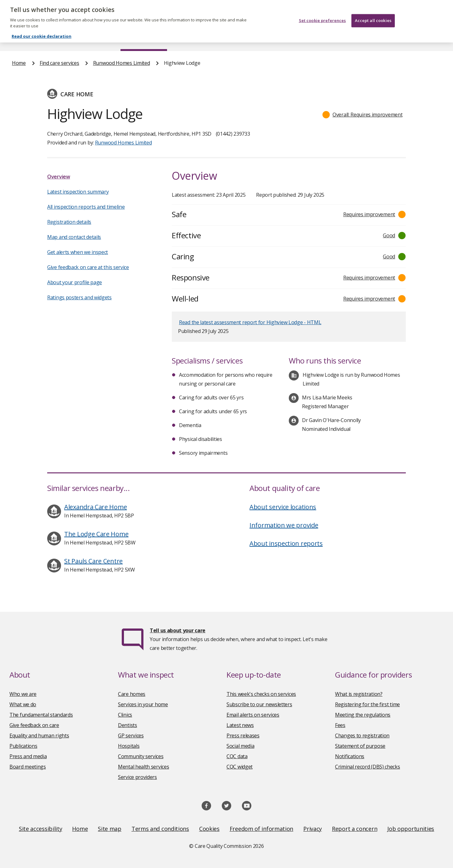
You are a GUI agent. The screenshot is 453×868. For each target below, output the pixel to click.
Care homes (132, 694)
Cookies (209, 829)
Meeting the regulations (363, 715)
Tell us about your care (178, 630)
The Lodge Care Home (96, 534)
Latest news (240, 725)
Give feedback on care (34, 725)
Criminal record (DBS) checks (368, 767)
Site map (110, 829)
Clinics (125, 715)
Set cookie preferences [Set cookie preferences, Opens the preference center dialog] (322, 14)
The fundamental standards (41, 715)
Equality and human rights (39, 736)
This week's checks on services (261, 694)
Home (19, 39)
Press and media (28, 756)
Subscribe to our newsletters (259, 704)
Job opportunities (411, 829)
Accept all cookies (373, 14)
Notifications (350, 756)
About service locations (283, 507)
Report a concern (355, 829)
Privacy (313, 829)
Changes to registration (362, 736)
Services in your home (143, 704)
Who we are (23, 694)
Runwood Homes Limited (122, 63)
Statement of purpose (360, 746)
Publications (267, 39)
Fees (340, 725)
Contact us (428, 39)
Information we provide (284, 525)
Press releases (243, 736)
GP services (131, 736)
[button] (363, 115)
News (209, 39)
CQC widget (240, 767)
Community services (141, 756)
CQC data (237, 756)
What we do (23, 704)
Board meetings (28, 767)
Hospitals (129, 746)
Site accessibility (41, 829)
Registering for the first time (367, 704)
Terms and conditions (160, 829)
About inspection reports (286, 543)
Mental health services (143, 767)
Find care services (144, 39)
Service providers (137, 777)
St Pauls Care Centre (93, 561)
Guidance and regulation (348, 39)
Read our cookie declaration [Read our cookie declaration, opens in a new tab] (42, 29)
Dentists (128, 725)
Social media (240, 746)
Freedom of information (261, 829)
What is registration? (359, 694)
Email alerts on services (253, 715)
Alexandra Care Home (95, 507)
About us (74, 39)
